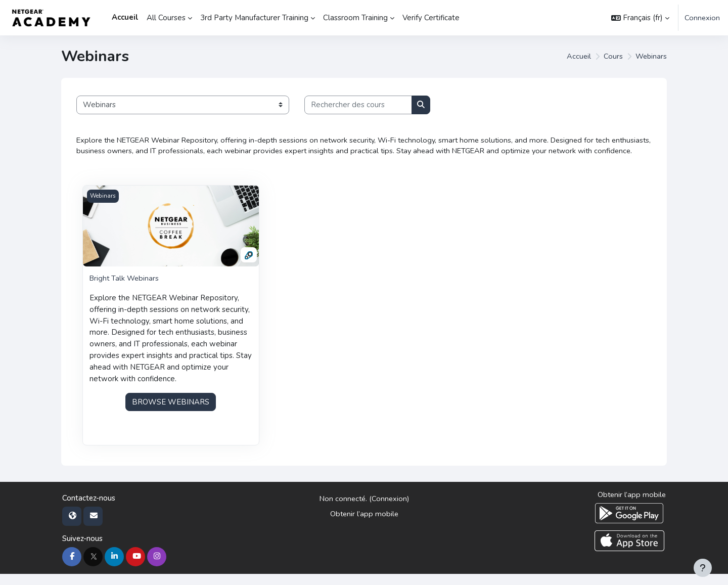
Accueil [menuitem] (125, 17)
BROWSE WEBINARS (171, 413)
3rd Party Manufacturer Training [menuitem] (254, 18)
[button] (640, 18)
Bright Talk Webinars (125, 291)
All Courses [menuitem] (166, 18)
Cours (612, 57)
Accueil (577, 57)
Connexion (702, 18)
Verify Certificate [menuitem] (431, 18)
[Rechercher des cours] (358, 105)
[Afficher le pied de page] (703, 568)
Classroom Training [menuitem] (355, 18)
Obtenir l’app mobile (364, 526)
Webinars (650, 57)
